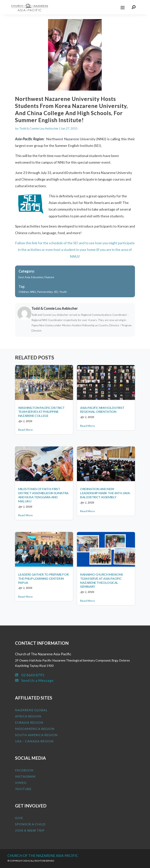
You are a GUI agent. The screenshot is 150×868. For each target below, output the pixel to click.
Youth (63, 292)
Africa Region (28, 716)
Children (24, 292)
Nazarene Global (31, 710)
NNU (33, 292)
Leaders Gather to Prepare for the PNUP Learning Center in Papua (43, 578)
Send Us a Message (37, 680)
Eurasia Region (29, 722)
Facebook (24, 770)
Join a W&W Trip (30, 830)
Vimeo (21, 783)
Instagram (25, 776)
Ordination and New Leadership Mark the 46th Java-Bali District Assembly (105, 493)
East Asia (24, 277)
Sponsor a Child (30, 824)
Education (37, 277)
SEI (56, 292)
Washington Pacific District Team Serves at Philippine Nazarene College (41, 412)
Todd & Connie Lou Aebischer (39, 128)
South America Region (36, 735)
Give (19, 818)
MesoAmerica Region (35, 729)
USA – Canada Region (34, 741)
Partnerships (45, 292)
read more (25, 430)
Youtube (23, 789)
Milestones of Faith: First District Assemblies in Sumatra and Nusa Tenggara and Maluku (43, 495)
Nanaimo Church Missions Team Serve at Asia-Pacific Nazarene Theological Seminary (102, 580)
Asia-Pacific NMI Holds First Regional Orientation (102, 410)
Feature (49, 277)
